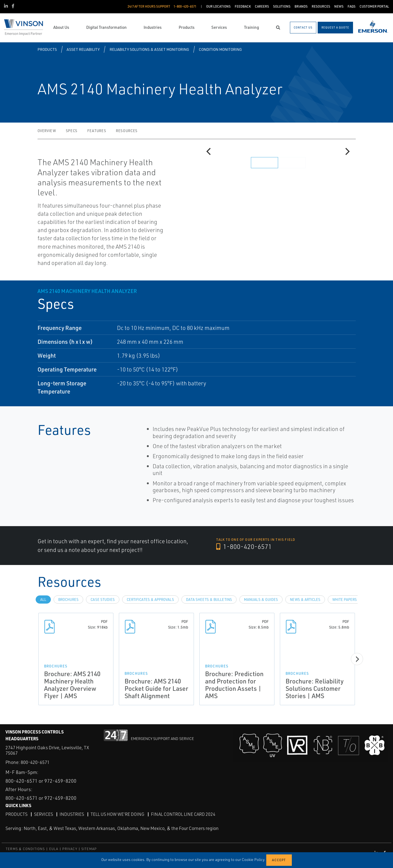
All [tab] (43, 600)
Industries (72, 814)
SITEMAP (89, 849)
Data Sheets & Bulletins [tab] (209, 600)
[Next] (347, 152)
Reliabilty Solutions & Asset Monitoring (149, 49)
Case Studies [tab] (103, 600)
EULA (54, 849)
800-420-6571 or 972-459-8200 (41, 781)
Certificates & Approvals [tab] (150, 600)
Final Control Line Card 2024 (183, 814)
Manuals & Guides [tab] (261, 600)
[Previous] (209, 152)
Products (47, 49)
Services (44, 814)
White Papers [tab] (345, 600)
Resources (127, 131)
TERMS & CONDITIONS (25, 849)
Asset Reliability (83, 49)
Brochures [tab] (68, 600)
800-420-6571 (35, 762)
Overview (47, 131)
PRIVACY (70, 849)
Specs (72, 131)
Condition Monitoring (220, 49)
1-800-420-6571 (244, 547)
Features (97, 131)
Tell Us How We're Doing (117, 814)
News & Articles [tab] (305, 600)
